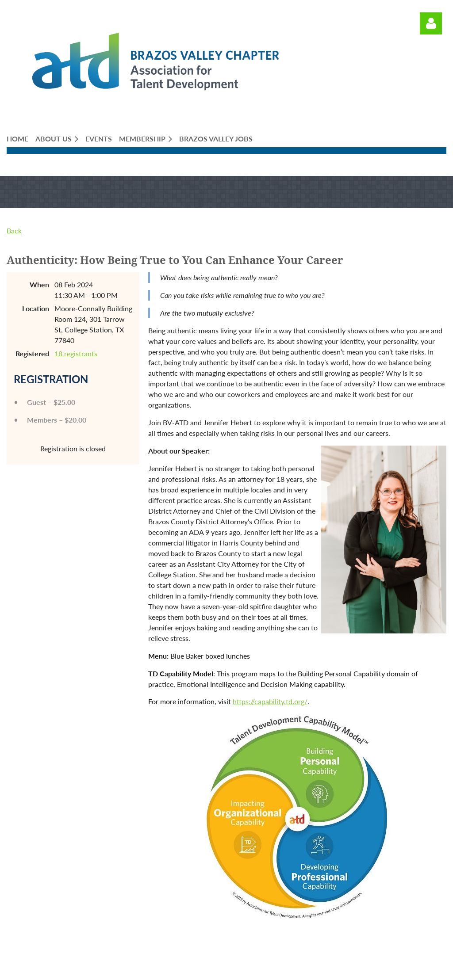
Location (36, 308)
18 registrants (76, 353)
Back (14, 231)
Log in (431, 23)
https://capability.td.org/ (270, 701)
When (39, 284)
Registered (32, 353)
